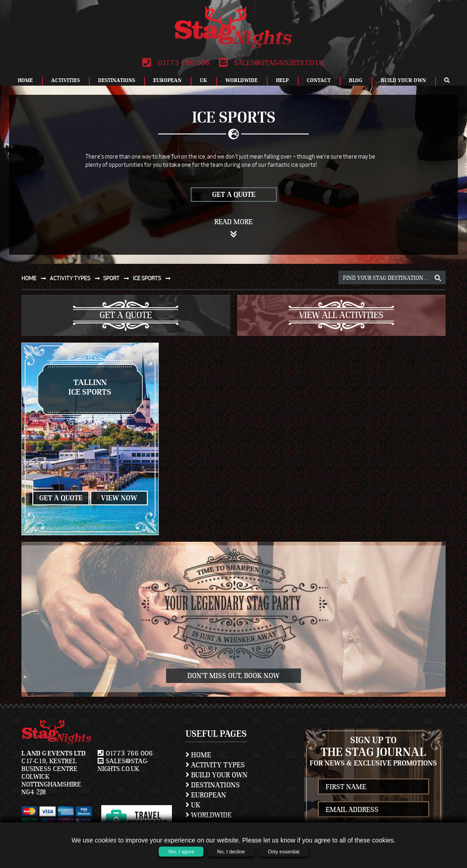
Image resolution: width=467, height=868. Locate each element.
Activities (65, 80)
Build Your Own (403, 80)
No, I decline (231, 852)
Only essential (283, 852)
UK (203, 80)
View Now (119, 498)
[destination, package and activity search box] (392, 277)
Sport (118, 278)
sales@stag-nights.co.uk (272, 63)
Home (25, 80)
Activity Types (215, 765)
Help (282, 80)
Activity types (77, 278)
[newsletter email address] (374, 809)
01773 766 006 (176, 63)
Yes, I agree (181, 852)
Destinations (117, 80)
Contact (319, 80)
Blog (356, 80)
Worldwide (241, 80)
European (167, 80)
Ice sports (153, 278)
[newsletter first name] (374, 787)
